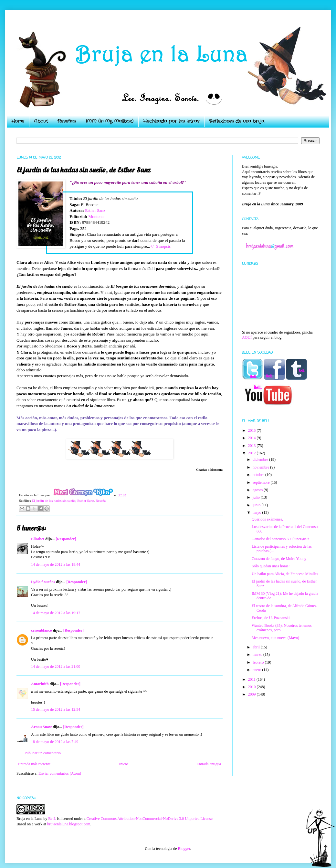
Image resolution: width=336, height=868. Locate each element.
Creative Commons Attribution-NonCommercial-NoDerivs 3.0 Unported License (150, 819)
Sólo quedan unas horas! (271, 566)
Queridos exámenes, (267, 519)
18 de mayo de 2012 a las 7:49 (55, 742)
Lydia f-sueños (43, 582)
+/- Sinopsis (161, 246)
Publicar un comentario (43, 753)
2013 (252, 446)
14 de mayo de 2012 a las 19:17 (56, 613)
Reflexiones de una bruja (237, 121)
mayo (257, 512)
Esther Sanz (95, 210)
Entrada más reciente (34, 764)
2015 (252, 430)
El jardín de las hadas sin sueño (54, 501)
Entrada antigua (209, 764)
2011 (252, 679)
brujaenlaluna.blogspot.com (69, 824)
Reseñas (67, 121)
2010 (252, 687)
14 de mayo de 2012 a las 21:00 (56, 666)
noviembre (261, 467)
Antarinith (40, 684)
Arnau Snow (41, 727)
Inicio (123, 764)
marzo (258, 655)
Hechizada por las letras (171, 121)
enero (257, 670)
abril (257, 647)
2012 (252, 453)
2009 (252, 694)
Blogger (184, 849)
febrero (259, 662)
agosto (258, 490)
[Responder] (66, 539)
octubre (259, 475)
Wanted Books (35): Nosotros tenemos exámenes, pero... (282, 628)
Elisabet (38, 539)
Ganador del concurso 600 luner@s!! (280, 539)
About (41, 121)
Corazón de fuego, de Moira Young (279, 559)
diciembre (261, 460)
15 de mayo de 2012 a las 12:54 (56, 709)
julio (257, 497)
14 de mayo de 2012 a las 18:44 (56, 564)
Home (18, 121)
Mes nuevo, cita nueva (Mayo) (275, 638)
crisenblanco (42, 630)
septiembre (262, 482)
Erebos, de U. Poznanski (271, 618)
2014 (252, 438)
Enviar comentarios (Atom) (60, 773)
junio (257, 505)
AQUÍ (247, 337)
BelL (52, 819)
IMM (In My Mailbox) (110, 121)
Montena (96, 217)
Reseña (101, 501)
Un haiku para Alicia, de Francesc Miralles (285, 574)
